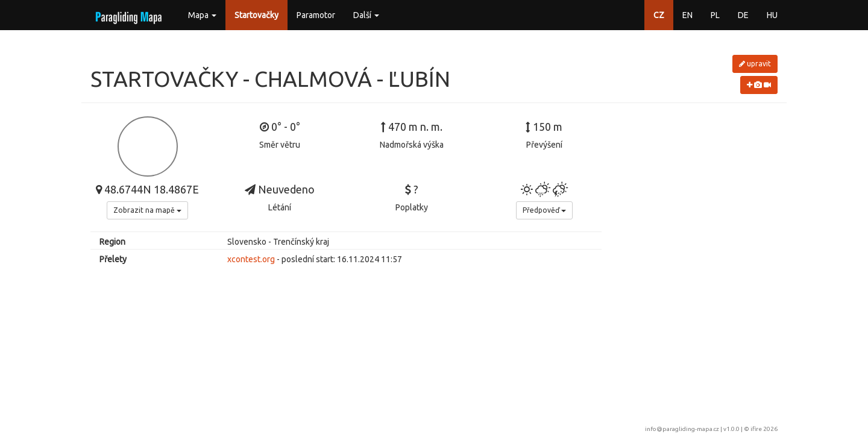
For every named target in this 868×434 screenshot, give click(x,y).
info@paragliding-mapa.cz (682, 429)
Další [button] (366, 15)
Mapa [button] (202, 15)
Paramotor (316, 15)
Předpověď (544, 210)
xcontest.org (251, 259)
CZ (659, 15)
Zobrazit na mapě (147, 210)
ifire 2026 (764, 429)
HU (772, 15)
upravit (755, 64)
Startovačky (256, 15)
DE (743, 15)
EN (687, 15)
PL (715, 15)
